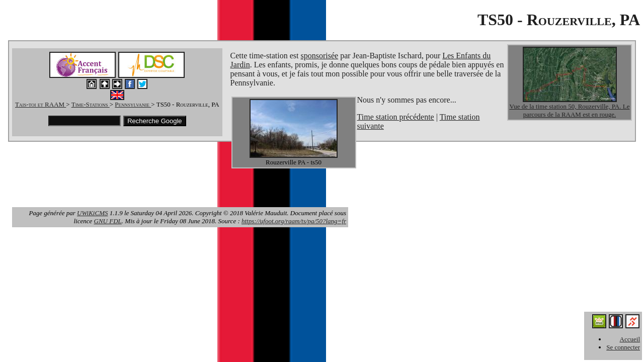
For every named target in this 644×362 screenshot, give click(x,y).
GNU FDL (108, 221)
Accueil (630, 339)
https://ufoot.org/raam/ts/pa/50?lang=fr (294, 221)
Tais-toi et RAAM (41, 104)
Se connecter (623, 347)
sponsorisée (320, 56)
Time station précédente (396, 117)
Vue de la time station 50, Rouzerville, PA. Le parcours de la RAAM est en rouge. (570, 110)
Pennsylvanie (133, 104)
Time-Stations (91, 104)
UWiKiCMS (92, 213)
